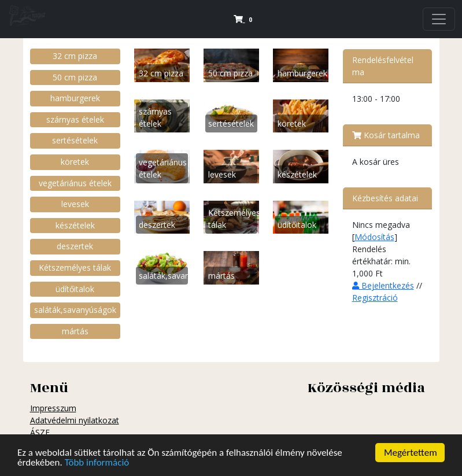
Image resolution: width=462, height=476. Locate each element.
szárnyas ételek (75, 119)
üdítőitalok (75, 289)
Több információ (97, 464)
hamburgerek (75, 98)
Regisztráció (375, 298)
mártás (75, 331)
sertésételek (75, 140)
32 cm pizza (75, 56)
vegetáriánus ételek (75, 183)
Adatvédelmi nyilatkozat (75, 420)
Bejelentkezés (383, 285)
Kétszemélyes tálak (75, 267)
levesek (75, 204)
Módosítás (374, 237)
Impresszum (53, 408)
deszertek (75, 246)
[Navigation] (439, 19)
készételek (75, 225)
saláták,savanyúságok (75, 310)
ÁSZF (40, 432)
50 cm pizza (75, 77)
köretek (75, 162)
